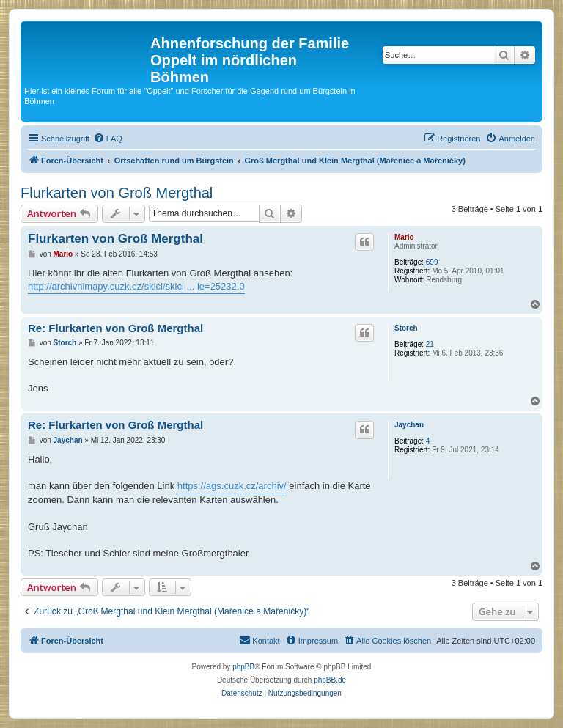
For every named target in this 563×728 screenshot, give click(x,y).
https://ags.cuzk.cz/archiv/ (232, 486)
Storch (406, 328)
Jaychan (409, 425)
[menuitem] (108, 139)
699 (432, 262)
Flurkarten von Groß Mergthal (117, 193)
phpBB (243, 667)
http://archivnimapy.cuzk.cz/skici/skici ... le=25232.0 (136, 286)
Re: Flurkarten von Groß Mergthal (115, 328)
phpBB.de (330, 680)
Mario (404, 237)
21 (430, 344)
